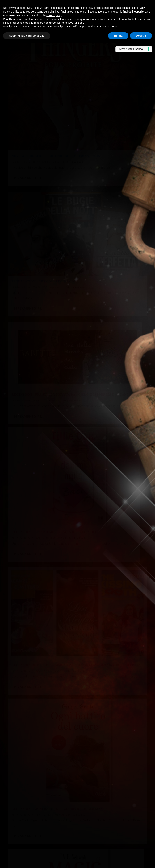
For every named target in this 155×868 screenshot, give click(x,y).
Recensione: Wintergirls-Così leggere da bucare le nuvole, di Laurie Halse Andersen (40, 526)
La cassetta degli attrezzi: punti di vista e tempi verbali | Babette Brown (60, 807)
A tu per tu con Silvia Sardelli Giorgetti (37, 747)
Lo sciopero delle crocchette (30, 775)
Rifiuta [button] (118, 36)
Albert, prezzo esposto (45, 797)
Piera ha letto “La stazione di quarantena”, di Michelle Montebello (56, 737)
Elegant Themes (36, 863)
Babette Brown (22, 115)
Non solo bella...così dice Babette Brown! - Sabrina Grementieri (54, 820)
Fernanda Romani (24, 423)
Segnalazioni (55, 115)
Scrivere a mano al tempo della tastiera (38, 756)
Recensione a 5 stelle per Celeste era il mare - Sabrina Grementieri (56, 842)
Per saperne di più (28, 145)
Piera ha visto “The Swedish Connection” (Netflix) (44, 765)
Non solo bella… (110, 820)
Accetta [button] (141, 36)
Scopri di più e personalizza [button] (27, 36)
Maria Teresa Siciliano (98, 631)
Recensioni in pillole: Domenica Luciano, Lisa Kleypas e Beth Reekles (42, 304)
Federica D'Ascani (24, 314)
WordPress (75, 863)
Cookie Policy (113, 863)
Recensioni (54, 207)
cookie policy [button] (54, 15)
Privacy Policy (93, 863)
